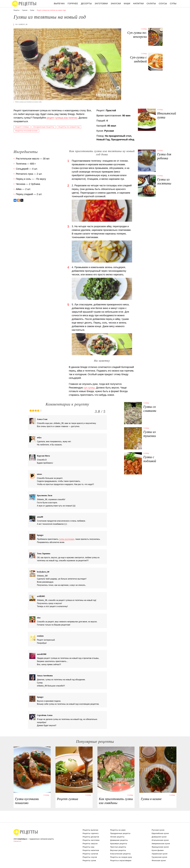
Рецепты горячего (91, 833)
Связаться (17, 841)
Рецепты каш (89, 847)
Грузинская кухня (159, 857)
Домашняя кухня (159, 837)
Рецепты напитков (91, 850)
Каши (127, 4)
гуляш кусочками (66, 539)
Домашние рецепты (119, 840)
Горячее (73, 4)
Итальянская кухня (160, 840)
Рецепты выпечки (90, 830)
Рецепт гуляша (22, 127)
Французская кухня (160, 847)
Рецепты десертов (91, 837)
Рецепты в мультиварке (121, 860)
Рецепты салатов (90, 854)
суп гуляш (89, 388)
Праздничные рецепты (44, 127)
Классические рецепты (121, 854)
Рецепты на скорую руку (121, 857)
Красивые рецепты (119, 844)
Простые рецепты (118, 847)
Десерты (86, 4)
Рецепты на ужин (118, 830)
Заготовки (101, 4)
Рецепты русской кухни (26, 131)
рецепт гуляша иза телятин (62, 118)
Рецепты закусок (90, 844)
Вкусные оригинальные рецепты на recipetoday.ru (26, 832)
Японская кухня (159, 860)
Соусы (163, 4)
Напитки (138, 4)
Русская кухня (158, 830)
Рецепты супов (89, 860)
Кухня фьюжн (158, 850)
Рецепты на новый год (69, 127)
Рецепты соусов (90, 857)
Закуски (116, 4)
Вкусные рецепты (118, 850)
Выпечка (59, 4)
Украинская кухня (160, 854)
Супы (173, 4)
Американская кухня (161, 844)
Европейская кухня (160, 833)
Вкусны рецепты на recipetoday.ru (24, 4)
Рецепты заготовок (91, 840)
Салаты (151, 4)
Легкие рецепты (117, 837)
